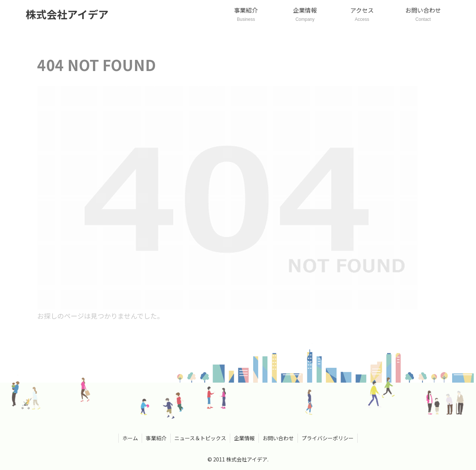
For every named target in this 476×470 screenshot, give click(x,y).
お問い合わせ (278, 438)
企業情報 (244, 438)
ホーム (130, 438)
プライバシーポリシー (328, 438)
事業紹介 (156, 438)
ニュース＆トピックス (200, 438)
